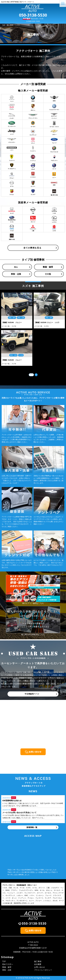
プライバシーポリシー (43, 970)
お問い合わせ (40, 967)
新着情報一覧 (32, 827)
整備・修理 (48, 267)
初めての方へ (8, 964)
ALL (16, 267)
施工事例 (38, 961)
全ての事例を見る (32, 248)
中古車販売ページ (32, 694)
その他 (48, 274)
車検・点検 (16, 274)
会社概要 (38, 964)
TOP (4, 961)
